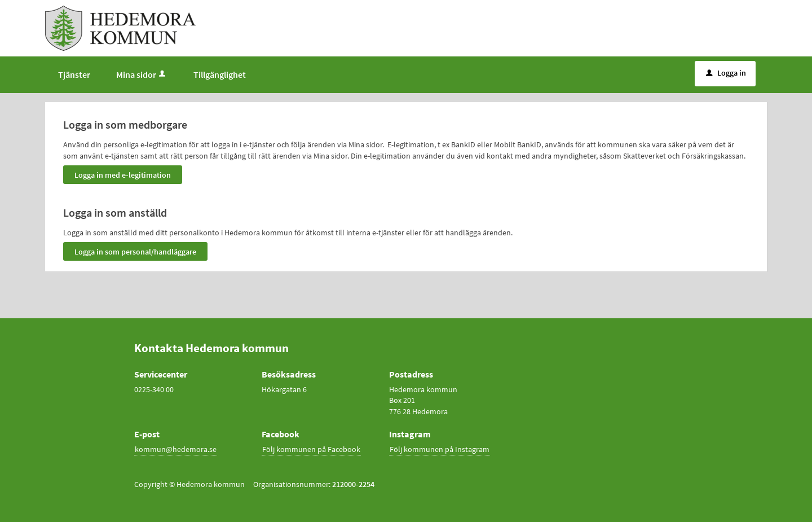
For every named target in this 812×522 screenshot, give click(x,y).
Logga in (726, 73)
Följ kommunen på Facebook (311, 449)
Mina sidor (142, 74)
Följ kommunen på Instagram (440, 449)
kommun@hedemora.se (176, 449)
